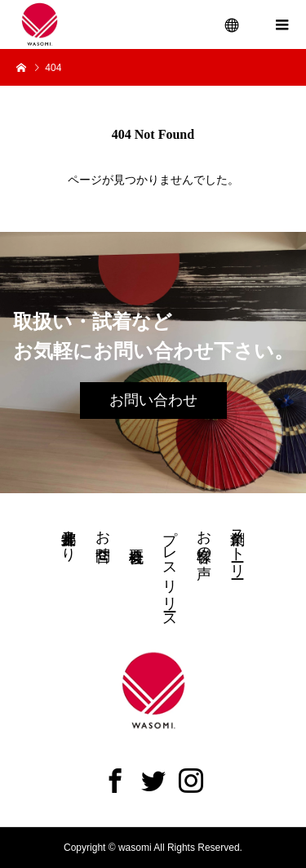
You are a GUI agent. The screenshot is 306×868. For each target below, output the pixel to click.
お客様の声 (204, 537)
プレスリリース (170, 571)
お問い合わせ (153, 400)
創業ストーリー (237, 546)
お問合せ (103, 537)
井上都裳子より (69, 537)
